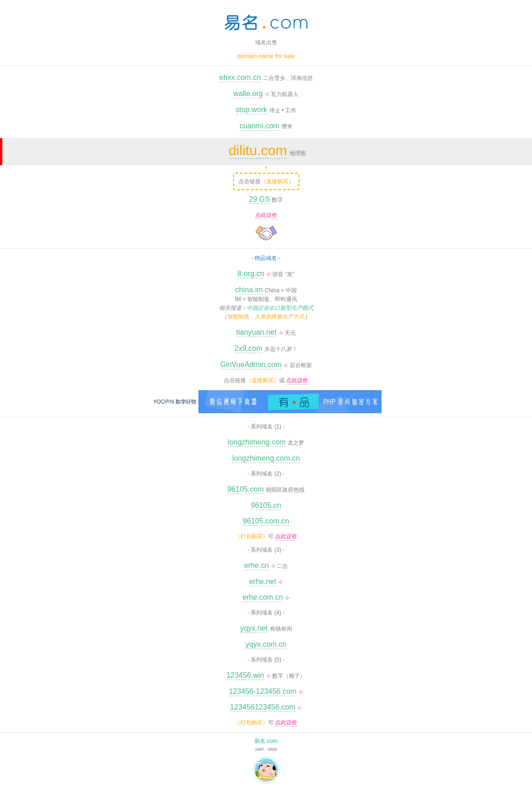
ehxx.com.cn (240, 77)
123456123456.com (263, 707)
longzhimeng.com (257, 442)
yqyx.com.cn (266, 644)
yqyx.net (254, 628)
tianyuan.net (256, 332)
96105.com (246, 489)
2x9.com (248, 348)
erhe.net (263, 581)
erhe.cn (256, 565)
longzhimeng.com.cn (266, 458)
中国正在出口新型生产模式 (280, 308)
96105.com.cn (266, 521)
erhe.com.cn (263, 597)
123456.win (245, 675)
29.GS (260, 199)
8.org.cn (251, 274)
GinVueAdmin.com (251, 364)
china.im (249, 290)
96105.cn (266, 505)
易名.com (266, 741)
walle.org (248, 93)
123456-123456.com (263, 691)
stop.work (251, 110)
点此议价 (266, 215)
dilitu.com (258, 150)
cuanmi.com (259, 126)
